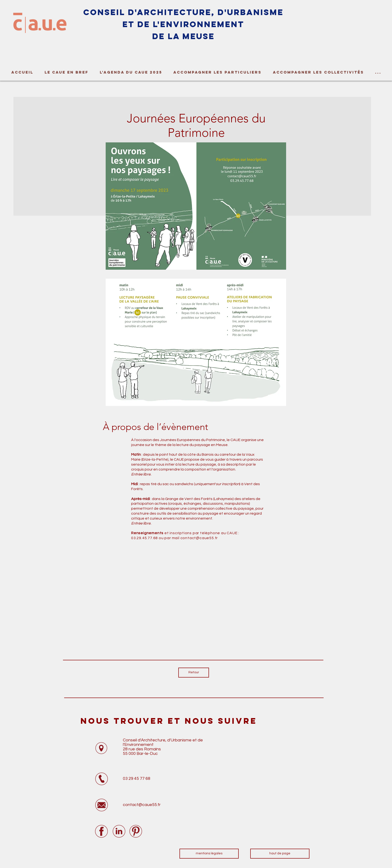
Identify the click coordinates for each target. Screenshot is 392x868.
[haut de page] (280, 854)
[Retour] (194, 673)
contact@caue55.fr (199, 538)
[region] (68, 32)
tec (177, 12)
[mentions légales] (209, 854)
